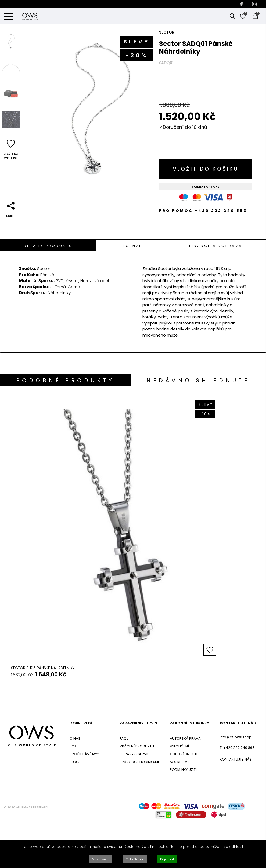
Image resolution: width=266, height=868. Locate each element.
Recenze (131, 246)
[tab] (48, 245)
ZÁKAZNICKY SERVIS (138, 768)
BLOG (74, 807)
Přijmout (167, 859)
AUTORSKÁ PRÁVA (185, 783)
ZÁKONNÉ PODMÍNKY (189, 768)
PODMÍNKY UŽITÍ (183, 814)
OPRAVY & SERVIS (134, 799)
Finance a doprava (216, 246)
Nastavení (101, 859)
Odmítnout (135, 859)
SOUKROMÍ (179, 807)
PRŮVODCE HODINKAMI (139, 807)
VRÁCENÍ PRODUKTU (137, 791)
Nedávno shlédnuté (198, 380)
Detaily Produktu (48, 246)
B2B (73, 791)
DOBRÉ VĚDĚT (82, 768)
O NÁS (75, 783)
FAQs (124, 783)
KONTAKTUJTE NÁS (238, 768)
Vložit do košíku (206, 169)
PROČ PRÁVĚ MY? (84, 799)
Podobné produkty (65, 380)
